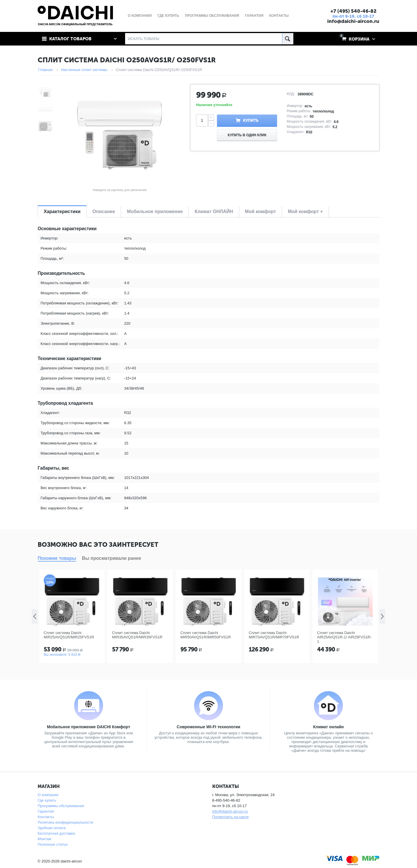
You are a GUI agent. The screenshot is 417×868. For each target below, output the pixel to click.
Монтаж (44, 839)
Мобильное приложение (155, 211)
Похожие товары (57, 558)
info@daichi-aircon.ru (353, 21)
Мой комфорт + (305, 211)
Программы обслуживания (61, 806)
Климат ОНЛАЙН (214, 211)
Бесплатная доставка (56, 833)
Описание (104, 211)
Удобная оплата (52, 828)
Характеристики (62, 211)
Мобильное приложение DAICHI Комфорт (89, 727)
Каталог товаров (70, 39)
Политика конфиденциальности (65, 822)
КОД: (291, 94)
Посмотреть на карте (231, 817)
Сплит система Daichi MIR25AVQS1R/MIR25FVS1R (69, 635)
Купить (251, 120)
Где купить (47, 800)
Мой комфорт (260, 211)
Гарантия (46, 811)
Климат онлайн (328, 727)
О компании (48, 795)
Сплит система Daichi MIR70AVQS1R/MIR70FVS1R (274, 635)
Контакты (46, 817)
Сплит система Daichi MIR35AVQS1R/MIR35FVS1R (137, 635)
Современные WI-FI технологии (208, 727)
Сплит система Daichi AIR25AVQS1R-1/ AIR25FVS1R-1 (344, 637)
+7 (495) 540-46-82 (353, 11)
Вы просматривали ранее (112, 558)
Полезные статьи (53, 844)
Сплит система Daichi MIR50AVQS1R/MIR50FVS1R (206, 635)
